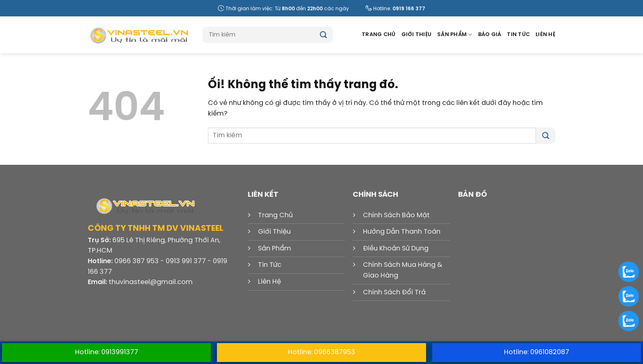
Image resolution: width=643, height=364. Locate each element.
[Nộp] (323, 35)
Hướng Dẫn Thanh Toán (402, 232)
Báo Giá (490, 35)
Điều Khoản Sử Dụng (396, 249)
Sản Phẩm (455, 35)
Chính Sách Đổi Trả (394, 292)
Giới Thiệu (417, 35)
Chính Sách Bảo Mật (396, 215)
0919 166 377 (409, 9)
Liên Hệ (545, 35)
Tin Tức (518, 35)
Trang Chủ (379, 35)
